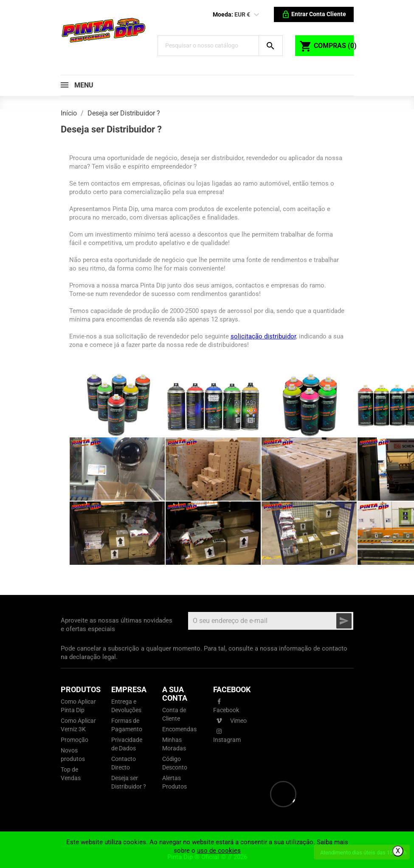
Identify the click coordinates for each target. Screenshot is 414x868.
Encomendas (179, 729)
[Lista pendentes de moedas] (256, 15)
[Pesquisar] (212, 46)
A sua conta (175, 694)
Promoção (75, 740)
